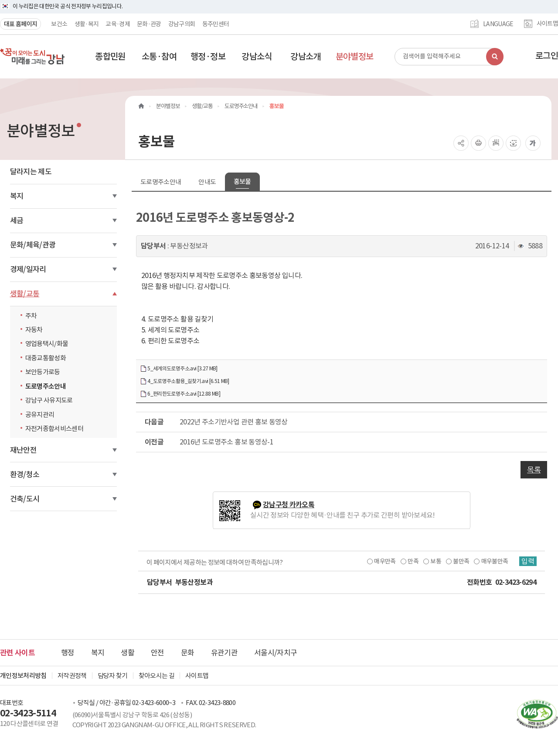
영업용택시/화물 (47, 344)
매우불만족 (495, 561)
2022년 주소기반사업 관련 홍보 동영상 (234, 422)
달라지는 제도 (31, 172)
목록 (534, 470)
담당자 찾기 (113, 676)
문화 (188, 653)
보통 (436, 561)
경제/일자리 (28, 269)
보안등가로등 (43, 372)
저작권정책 (72, 676)
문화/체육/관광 (33, 245)
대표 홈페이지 (20, 24)
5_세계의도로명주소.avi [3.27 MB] (179, 369)
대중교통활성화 (46, 358)
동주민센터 (216, 24)
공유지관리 (40, 415)
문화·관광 (149, 24)
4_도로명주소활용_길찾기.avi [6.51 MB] (185, 381)
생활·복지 (87, 24)
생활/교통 (25, 294)
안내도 (207, 182)
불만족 (461, 561)
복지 (17, 196)
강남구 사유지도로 (49, 400)
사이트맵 (547, 24)
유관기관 (224, 653)
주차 (31, 316)
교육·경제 (118, 24)
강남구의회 (182, 24)
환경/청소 (25, 475)
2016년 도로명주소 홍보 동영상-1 (226, 442)
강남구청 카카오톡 (289, 505)
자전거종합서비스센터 (54, 429)
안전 (158, 653)
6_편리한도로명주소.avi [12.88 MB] (180, 394)
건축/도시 (25, 499)
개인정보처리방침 (23, 676)
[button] (110, 57)
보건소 (59, 24)
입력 (528, 561)
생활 (128, 653)
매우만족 (385, 561)
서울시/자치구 (276, 653)
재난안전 (23, 450)
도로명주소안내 (46, 386)
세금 (17, 220)
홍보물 (242, 181)
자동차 (34, 330)
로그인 (547, 56)
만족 (413, 561)
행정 (68, 653)
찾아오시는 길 (157, 676)
